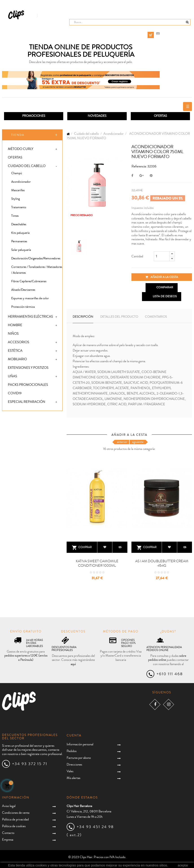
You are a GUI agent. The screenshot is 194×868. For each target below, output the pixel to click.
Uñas (12, 376)
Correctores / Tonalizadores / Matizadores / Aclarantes (37, 270)
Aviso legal (9, 806)
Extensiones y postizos (28, 368)
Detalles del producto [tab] (119, 317)
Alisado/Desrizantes (23, 290)
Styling (15, 199)
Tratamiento (19, 207)
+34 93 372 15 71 (30, 764)
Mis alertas (73, 778)
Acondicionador (21, 182)
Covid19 (15, 393)
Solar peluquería (21, 250)
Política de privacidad (15, 819)
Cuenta (74, 736)
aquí (73, 664)
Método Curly (21, 149)
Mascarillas (18, 190)
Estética (15, 351)
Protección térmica (23, 307)
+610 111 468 (170, 674)
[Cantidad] (162, 256)
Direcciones (74, 765)
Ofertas (15, 157)
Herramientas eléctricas (30, 317)
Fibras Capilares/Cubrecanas (29, 281)
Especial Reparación (27, 402)
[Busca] (130, 22)
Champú (17, 173)
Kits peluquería (20, 233)
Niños (13, 334)
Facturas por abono (79, 758)
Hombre (15, 325)
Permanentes (19, 241)
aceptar (183, 865)
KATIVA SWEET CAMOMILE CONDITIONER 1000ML (97, 563)
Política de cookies (14, 826)
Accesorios (19, 342)
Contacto (8, 833)
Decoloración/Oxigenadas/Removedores (36, 258)
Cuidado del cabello (27, 166)
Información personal (80, 744)
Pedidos (72, 751)
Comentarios (156, 317)
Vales (70, 771)
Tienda (18, 135)
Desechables (19, 224)
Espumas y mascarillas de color (30, 298)
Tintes (15, 216)
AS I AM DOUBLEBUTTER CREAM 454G (162, 563)
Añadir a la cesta (162, 277)
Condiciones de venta (16, 813)
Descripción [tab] (83, 317)
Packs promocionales (28, 385)
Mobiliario (17, 359)
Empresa (8, 840)
